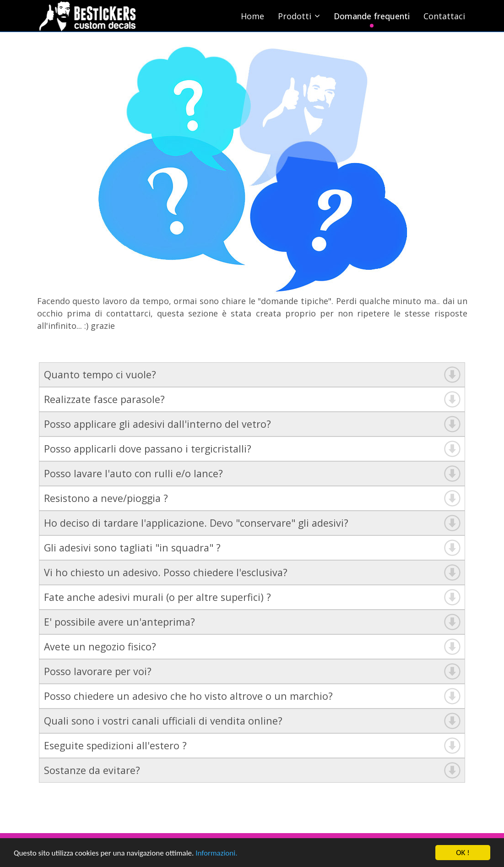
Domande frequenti (372, 16)
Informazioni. (216, 853)
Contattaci (444, 16)
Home (252, 16)
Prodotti (295, 16)
